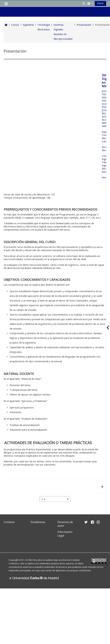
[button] (84, 3)
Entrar (100, 3)
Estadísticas (38, 522)
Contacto (9, 522)
